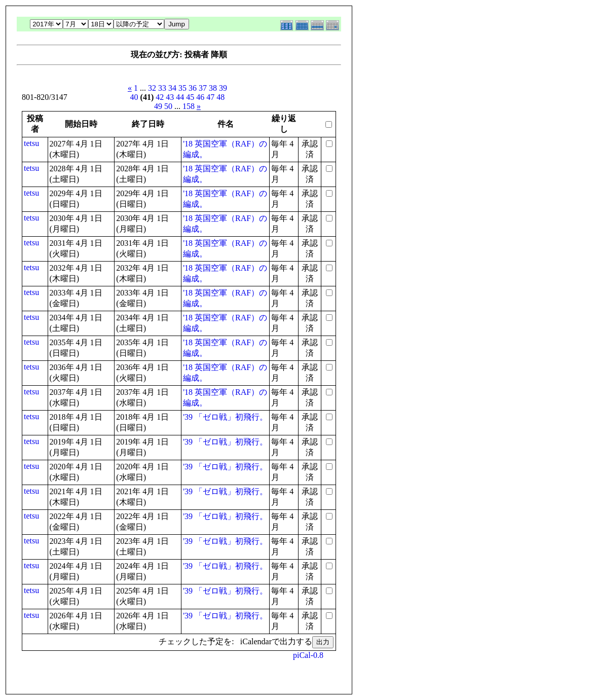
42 (160, 97)
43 (170, 97)
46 (200, 97)
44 (180, 97)
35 (182, 88)
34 (172, 88)
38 (213, 88)
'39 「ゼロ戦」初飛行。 (225, 417)
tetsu (31, 143)
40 (134, 97)
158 (189, 106)
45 (190, 97)
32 (152, 88)
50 (168, 106)
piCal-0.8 (308, 655)
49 (158, 106)
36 (193, 88)
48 (220, 97)
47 (210, 97)
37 (203, 88)
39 (223, 88)
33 (162, 88)
